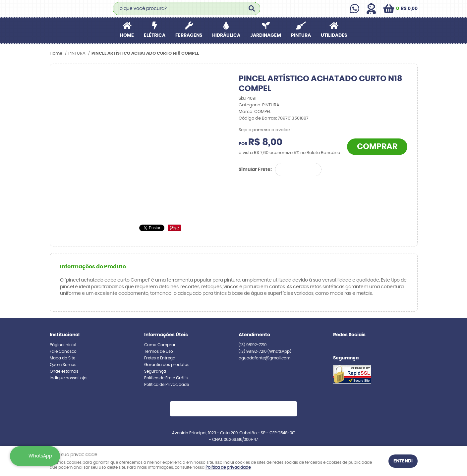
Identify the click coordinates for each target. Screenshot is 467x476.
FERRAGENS (189, 35)
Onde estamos (64, 371)
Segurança (155, 371)
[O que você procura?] (252, 9)
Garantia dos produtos (167, 365)
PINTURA (301, 35)
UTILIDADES (334, 35)
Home (127, 35)
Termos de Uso (159, 351)
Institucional (65, 335)
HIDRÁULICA (226, 35)
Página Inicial (63, 345)
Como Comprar (160, 345)
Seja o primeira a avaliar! (265, 130)
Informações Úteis (166, 335)
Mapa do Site (62, 358)
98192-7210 (253, 345)
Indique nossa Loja (68, 378)
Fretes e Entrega (160, 358)
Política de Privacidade (167, 385)
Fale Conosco (63, 351)
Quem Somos (63, 365)
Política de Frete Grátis (166, 378)
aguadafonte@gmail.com (264, 358)
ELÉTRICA (155, 35)
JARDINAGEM (266, 35)
